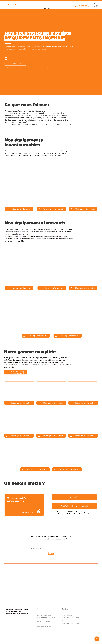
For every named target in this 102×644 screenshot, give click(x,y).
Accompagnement (45, 5)
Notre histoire (58, 5)
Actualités (46, 8)
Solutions (33, 5)
